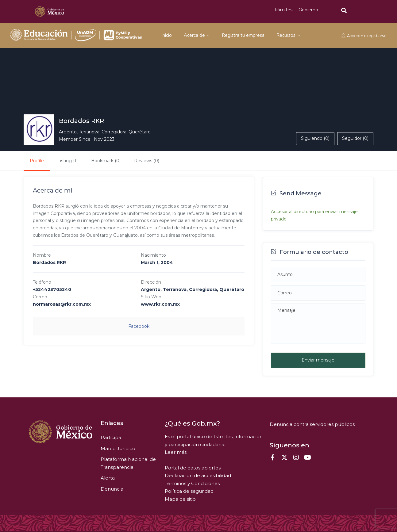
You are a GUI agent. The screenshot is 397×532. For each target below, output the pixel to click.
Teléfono (42, 282)
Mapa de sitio (180, 499)
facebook (139, 326)
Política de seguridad (189, 491)
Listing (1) (67, 161)
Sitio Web (151, 297)
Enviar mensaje (318, 360)
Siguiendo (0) (315, 138)
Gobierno (308, 10)
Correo (40, 297)
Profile (37, 161)
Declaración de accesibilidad (198, 475)
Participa (111, 437)
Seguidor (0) (355, 138)
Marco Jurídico (118, 448)
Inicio (167, 35)
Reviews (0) (147, 161)
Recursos (288, 35)
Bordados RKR (81, 121)
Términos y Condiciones (192, 483)
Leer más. (176, 452)
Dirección (151, 282)
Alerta (108, 478)
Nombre (42, 255)
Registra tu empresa (243, 35)
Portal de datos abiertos (193, 468)
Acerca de (197, 35)
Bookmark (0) (106, 161)
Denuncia (112, 489)
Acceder (355, 36)
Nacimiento (153, 255)
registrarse (377, 36)
